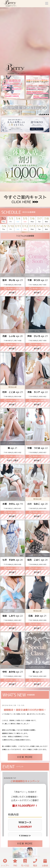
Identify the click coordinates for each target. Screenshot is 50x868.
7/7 (39, 220)
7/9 (4, 228)
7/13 (32, 228)
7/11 (18, 228)
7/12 (25, 228)
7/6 (32, 220)
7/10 (11, 228)
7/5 (25, 220)
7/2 (4, 220)
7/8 (46, 220)
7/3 (11, 220)
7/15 (46, 228)
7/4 (18, 220)
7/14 (39, 228)
